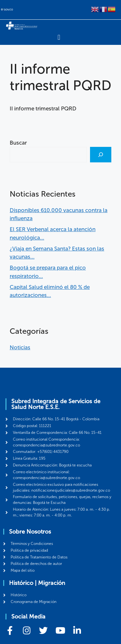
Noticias (20, 347)
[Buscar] (101, 155)
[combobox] (48, 155)
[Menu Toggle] (59, 37)
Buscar (18, 143)
